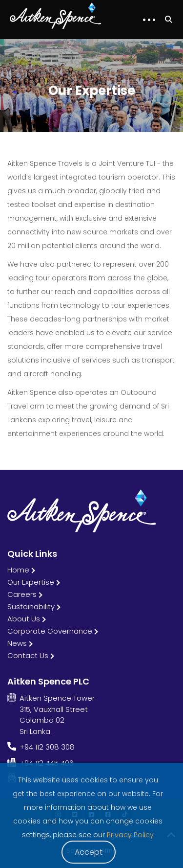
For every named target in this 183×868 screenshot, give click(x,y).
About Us (24, 619)
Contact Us (28, 655)
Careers (22, 594)
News (17, 643)
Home (18, 570)
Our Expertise (31, 582)
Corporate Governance (50, 631)
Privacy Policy (130, 835)
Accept (89, 852)
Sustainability (31, 606)
